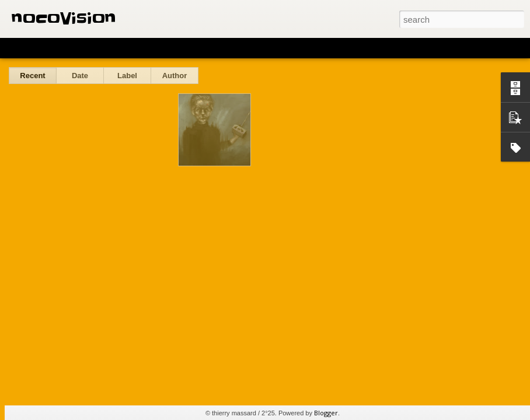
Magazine (95, 48)
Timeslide (251, 48)
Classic (19, 48)
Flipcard (55, 48)
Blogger (326, 413)
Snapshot (209, 48)
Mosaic (134, 48)
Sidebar (169, 48)
